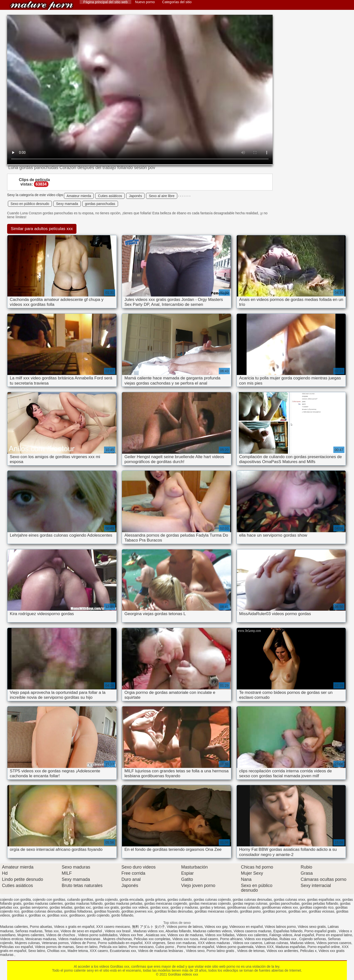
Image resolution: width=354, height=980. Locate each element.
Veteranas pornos (55, 943)
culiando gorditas (80, 900)
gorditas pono (250, 911)
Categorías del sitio (177, 2)
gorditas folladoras (78, 911)
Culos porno (165, 947)
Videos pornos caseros (334, 943)
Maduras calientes (14, 927)
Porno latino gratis (221, 951)
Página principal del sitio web (106, 2)
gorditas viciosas (322, 911)
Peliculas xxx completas (152, 939)
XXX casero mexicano (113, 927)
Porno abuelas (41, 927)
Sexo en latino (87, 947)
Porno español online (324, 947)
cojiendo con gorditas (49, 900)
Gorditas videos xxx (42, 6)
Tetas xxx (51, 931)
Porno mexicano (141, 947)
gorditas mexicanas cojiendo (216, 911)
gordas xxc (83, 907)
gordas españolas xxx (324, 900)
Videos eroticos (12, 939)
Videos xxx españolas (261, 939)
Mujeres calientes (31, 935)
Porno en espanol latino (334, 935)
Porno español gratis (321, 931)
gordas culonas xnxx (290, 900)
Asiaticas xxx (155, 935)
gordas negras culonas (250, 903)
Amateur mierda (79, 196)
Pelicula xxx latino (113, 947)
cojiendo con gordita (15, 900)
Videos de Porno (83, 943)
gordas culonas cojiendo (212, 900)
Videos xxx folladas (220, 935)
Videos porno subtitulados (98, 935)
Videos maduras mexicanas (80, 939)
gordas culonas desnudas (252, 900)
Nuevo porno (145, 2)
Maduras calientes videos (212, 931)
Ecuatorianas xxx (123, 951)
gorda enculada (131, 900)
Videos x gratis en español (74, 927)
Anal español (304, 935)
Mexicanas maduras (41, 939)
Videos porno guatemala (235, 947)
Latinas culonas (276, 943)
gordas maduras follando (84, 903)
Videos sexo (195, 951)
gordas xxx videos (134, 907)
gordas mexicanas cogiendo (166, 903)
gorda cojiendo (106, 900)
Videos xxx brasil (118, 931)
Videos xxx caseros (248, 943)
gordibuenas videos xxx (280, 907)
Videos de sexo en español (82, 931)
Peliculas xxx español (16, 947)
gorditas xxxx (57, 915)
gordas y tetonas (213, 907)
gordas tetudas (61, 907)
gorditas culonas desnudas (42, 911)
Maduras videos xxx (148, 931)
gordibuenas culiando (244, 907)
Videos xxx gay (216, 927)
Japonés (135, 196)
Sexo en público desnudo (30, 204)
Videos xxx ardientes (282, 951)
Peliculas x (308, 951)
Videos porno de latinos (185, 927)
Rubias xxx (288, 939)
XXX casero (99, 951)
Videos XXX (265, 947)
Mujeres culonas (27, 943)
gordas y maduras (184, 907)
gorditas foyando (107, 911)
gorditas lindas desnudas (174, 911)
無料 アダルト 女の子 (148, 927)
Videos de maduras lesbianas (161, 951)
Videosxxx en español (246, 927)
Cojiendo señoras (313, 939)
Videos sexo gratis (312, 927)
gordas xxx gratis (106, 907)
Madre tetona (78, 951)
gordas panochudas (100, 204)
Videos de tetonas (251, 951)
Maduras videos (302, 943)
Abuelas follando (178, 931)
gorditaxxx (77, 915)
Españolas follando (288, 931)
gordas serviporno (34, 907)
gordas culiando (180, 900)
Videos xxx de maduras (185, 935)
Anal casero (209, 939)
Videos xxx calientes (252, 935)
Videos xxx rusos (185, 939)
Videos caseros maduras (252, 931)
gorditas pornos (275, 911)
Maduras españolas (291, 947)
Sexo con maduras (182, 943)
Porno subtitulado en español (120, 943)
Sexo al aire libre (162, 196)
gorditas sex (298, 911)
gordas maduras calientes (43, 903)
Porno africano (231, 939)
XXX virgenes (155, 943)
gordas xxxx (159, 907)
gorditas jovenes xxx (137, 911)
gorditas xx (37, 915)
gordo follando (122, 915)
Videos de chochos (61, 935)
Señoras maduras (29, 931)
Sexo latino (37, 951)
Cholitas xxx (56, 951)
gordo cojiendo (98, 915)
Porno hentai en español (196, 947)
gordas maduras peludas (123, 903)
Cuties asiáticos (110, 196)
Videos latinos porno (280, 927)
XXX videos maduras (214, 943)
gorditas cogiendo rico (317, 907)
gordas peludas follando (320, 903)
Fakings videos (281, 935)
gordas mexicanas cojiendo (210, 903)
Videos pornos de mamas (54, 947)
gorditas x (19, 915)
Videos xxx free (132, 935)
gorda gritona (155, 900)
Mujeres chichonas (118, 939)
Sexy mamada (67, 204)
